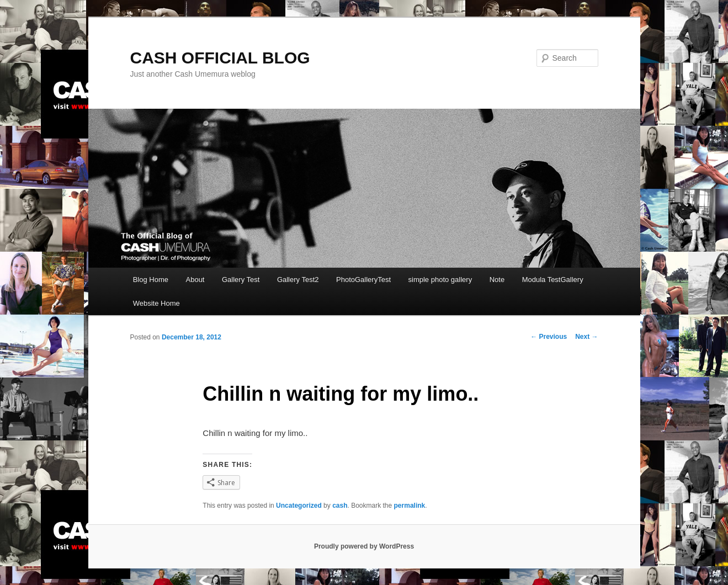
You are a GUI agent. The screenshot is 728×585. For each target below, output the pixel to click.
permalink (410, 506)
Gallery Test (241, 280)
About (195, 280)
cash (340, 506)
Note (497, 280)
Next (586, 337)
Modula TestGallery (553, 280)
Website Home (156, 303)
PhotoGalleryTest (363, 280)
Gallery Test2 (298, 280)
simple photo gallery (440, 280)
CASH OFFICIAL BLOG (220, 58)
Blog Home (151, 280)
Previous (549, 337)
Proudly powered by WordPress (364, 546)
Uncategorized (299, 506)
